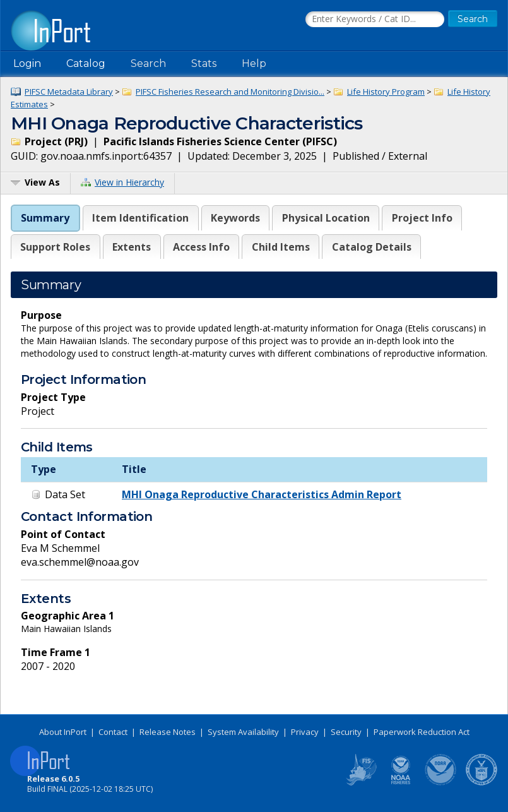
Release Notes (168, 732)
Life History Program (386, 92)
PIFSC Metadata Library (69, 92)
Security (346, 732)
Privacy (305, 732)
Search (148, 63)
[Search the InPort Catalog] (375, 20)
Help (254, 63)
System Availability (243, 732)
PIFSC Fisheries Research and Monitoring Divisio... (230, 92)
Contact (113, 732)
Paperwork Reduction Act (422, 732)
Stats (204, 63)
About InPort (63, 732)
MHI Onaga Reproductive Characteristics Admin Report (262, 494)
